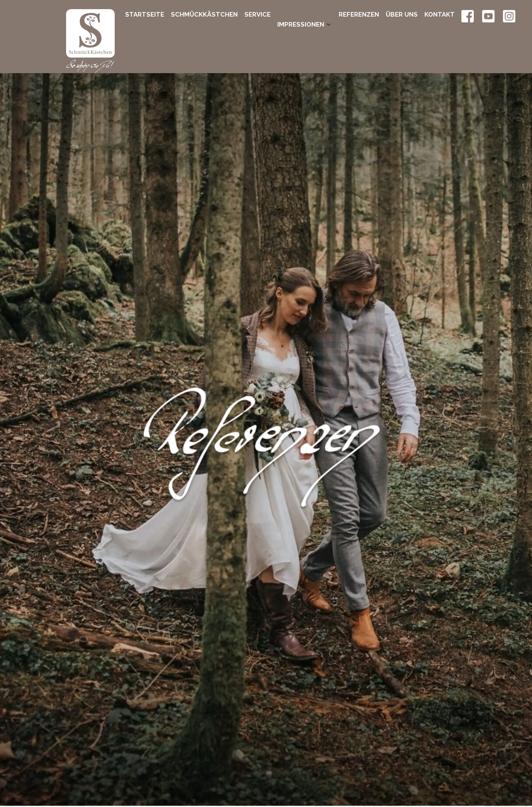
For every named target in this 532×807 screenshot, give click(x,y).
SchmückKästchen (204, 15)
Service (257, 15)
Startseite (145, 15)
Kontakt (440, 15)
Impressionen (301, 15)
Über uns (402, 15)
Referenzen (359, 15)
